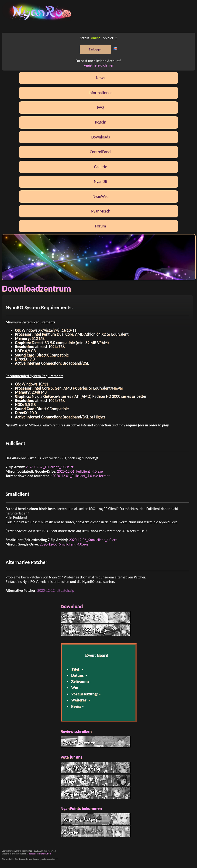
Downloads (100, 137)
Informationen (101, 93)
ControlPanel (100, 152)
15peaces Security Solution (39, 854)
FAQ (101, 107)
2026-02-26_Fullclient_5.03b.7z (50, 467)
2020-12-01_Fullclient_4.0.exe (80, 471)
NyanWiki (101, 196)
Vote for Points (96, 819)
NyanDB (101, 181)
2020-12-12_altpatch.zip (56, 590)
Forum (101, 226)
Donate (96, 832)
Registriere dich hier (99, 65)
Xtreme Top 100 (96, 793)
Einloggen (95, 49)
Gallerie (101, 167)
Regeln (100, 122)
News (101, 78)
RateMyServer (96, 742)
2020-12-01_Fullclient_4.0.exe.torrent (81, 476)
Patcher (96, 630)
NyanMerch (101, 211)
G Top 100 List (96, 780)
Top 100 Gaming (96, 768)
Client (96, 617)
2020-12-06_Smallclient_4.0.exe (93, 540)
